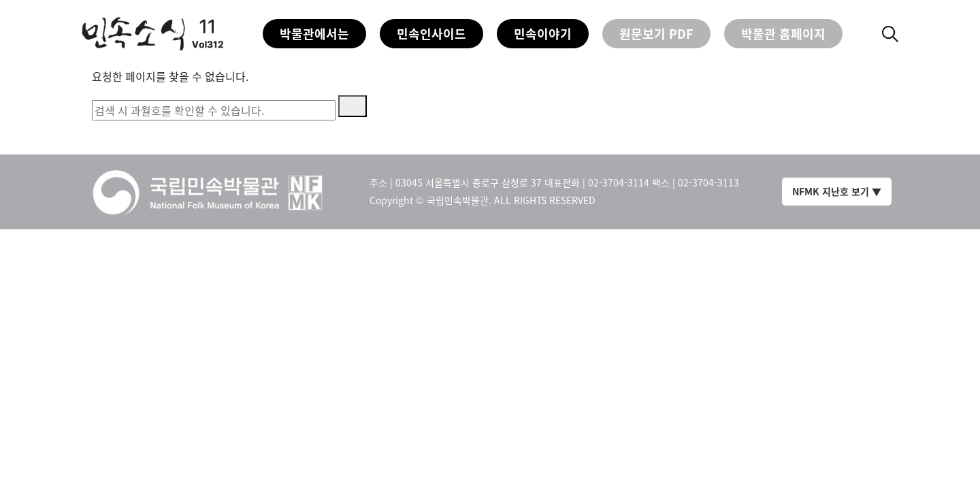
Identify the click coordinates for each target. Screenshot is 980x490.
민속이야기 (543, 34)
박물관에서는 (314, 34)
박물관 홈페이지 (783, 34)
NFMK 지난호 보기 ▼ (837, 191)
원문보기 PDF (656, 34)
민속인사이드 (431, 34)
